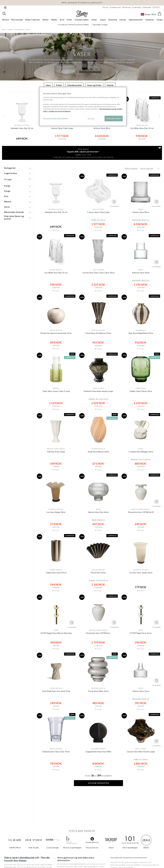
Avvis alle (91, 118)
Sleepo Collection (33, 20)
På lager (8, 179)
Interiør (123, 20)
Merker (46, 20)
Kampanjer (147, 7)
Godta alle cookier (114, 118)
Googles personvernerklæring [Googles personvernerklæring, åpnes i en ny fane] (59, 111)
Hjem (4, 30)
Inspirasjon (137, 7)
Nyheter (6, 20)
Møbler (54, 20)
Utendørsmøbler (82, 20)
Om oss (105, 7)
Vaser (28, 30)
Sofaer (94, 20)
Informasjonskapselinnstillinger (56, 118)
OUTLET (156, 7)
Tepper (103, 20)
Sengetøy (150, 20)
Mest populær (17, 20)
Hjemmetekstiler (136, 20)
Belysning (113, 20)
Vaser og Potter (20, 30)
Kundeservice (115, 7)
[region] (83, 106)
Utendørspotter (75, 85)
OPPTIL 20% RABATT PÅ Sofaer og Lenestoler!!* (82, 3)
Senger (160, 20)
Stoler (69, 20)
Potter (59, 85)
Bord (62, 20)
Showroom (127, 7)
